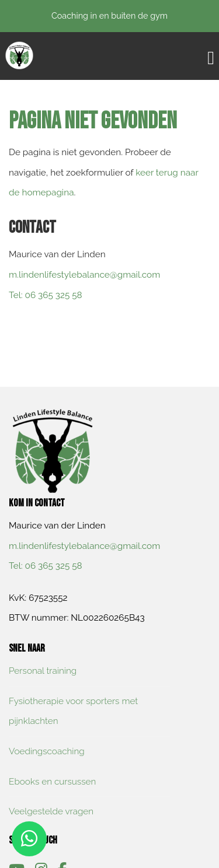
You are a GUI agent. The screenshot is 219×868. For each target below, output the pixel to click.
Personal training (43, 671)
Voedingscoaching (47, 751)
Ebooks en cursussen (52, 782)
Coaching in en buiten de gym (109, 15)
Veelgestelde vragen (51, 811)
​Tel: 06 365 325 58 (46, 295)
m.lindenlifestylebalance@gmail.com (84, 275)
